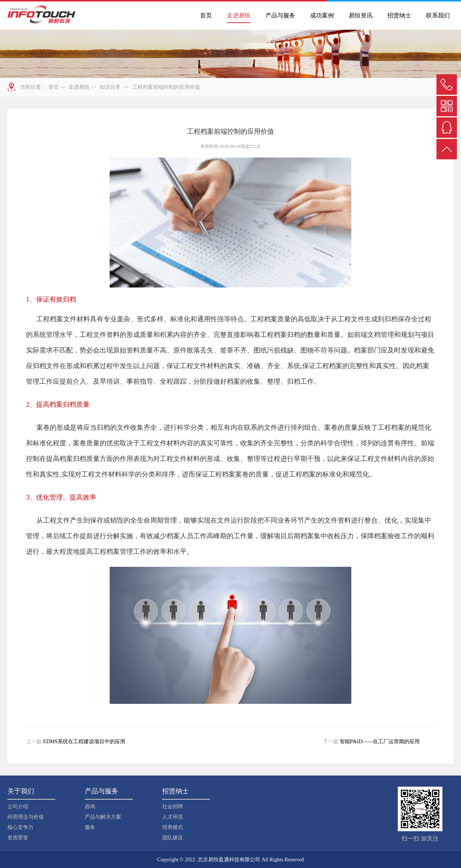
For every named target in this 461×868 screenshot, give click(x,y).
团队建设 (173, 838)
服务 (90, 827)
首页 (206, 15)
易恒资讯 (361, 15)
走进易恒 (239, 15)
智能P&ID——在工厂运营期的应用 (380, 742)
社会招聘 (173, 807)
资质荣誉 (18, 838)
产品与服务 (280, 15)
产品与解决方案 (103, 817)
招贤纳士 (399, 15)
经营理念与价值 (26, 817)
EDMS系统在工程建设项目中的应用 (84, 742)
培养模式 (173, 827)
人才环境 (173, 817)
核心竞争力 (20, 827)
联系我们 (438, 15)
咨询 (90, 807)
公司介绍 (18, 807)
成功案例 (322, 15)
